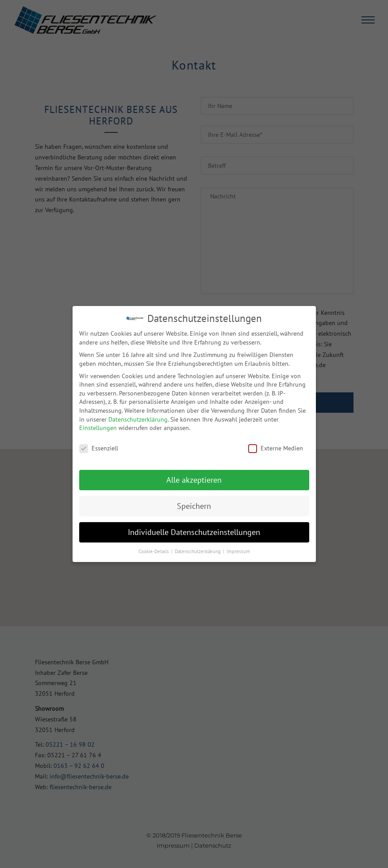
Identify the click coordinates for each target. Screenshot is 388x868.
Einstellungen (98, 428)
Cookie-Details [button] (154, 551)
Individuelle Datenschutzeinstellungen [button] (194, 532)
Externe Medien (276, 448)
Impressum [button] (238, 551)
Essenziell (99, 448)
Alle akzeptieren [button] (194, 480)
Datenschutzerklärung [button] (198, 551)
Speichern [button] (194, 506)
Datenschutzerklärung (138, 419)
